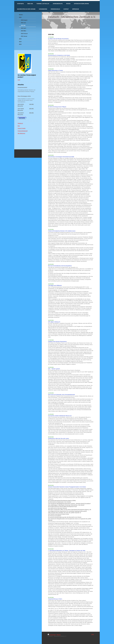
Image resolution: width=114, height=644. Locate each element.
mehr (19, 80)
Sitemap (59, 635)
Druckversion (52, 635)
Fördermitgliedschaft (23, 131)
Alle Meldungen (21, 133)
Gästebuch (20, 123)
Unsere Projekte (22, 128)
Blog (19, 126)
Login (93, 634)
